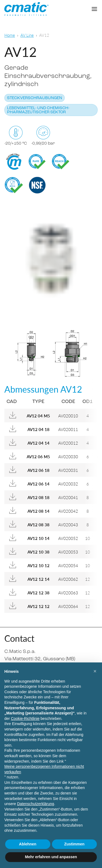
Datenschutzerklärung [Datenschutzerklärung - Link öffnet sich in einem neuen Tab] (36, 804)
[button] (95, 671)
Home (10, 35)
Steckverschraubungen (35, 98)
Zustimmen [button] (74, 844)
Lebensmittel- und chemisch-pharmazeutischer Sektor (38, 110)
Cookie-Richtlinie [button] (25, 719)
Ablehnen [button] (28, 844)
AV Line (27, 35)
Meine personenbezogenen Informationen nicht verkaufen (44, 769)
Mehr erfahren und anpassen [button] (51, 857)
